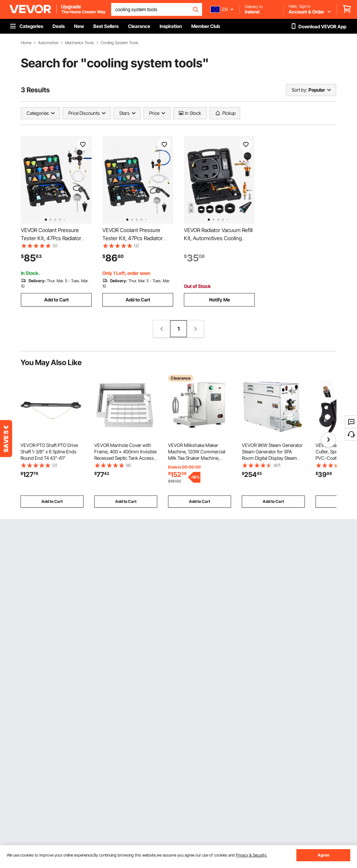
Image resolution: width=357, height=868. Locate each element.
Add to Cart (56, 300)
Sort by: (299, 90)
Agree (323, 855)
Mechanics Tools (79, 43)
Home (26, 43)
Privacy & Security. (251, 855)
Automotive (48, 43)
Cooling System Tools (120, 43)
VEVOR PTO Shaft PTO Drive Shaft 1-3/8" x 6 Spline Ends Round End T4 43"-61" (49, 452)
